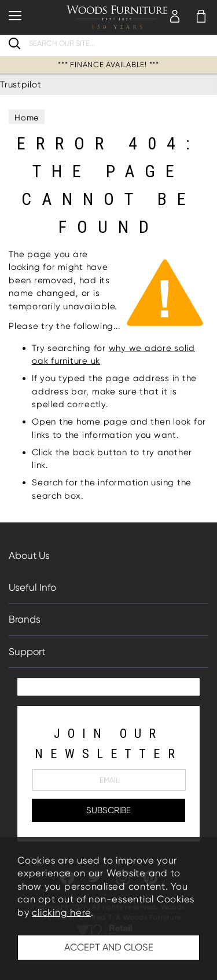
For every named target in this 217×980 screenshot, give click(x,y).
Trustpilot (21, 85)
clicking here (61, 913)
